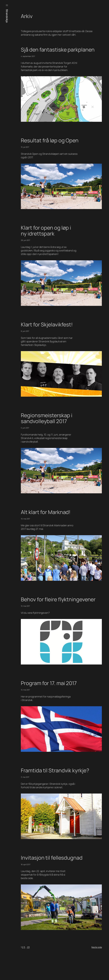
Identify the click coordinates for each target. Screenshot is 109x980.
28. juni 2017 (25, 240)
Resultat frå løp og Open (50, 141)
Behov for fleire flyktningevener (58, 599)
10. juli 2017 (25, 147)
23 (28, 947)
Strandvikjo (7, 16)
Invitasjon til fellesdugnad (52, 858)
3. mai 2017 (25, 777)
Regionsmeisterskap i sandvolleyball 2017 (47, 418)
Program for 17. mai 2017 (49, 683)
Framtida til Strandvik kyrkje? (55, 771)
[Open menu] (7, 5)
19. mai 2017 (25, 519)
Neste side (97, 947)
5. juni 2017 (25, 428)
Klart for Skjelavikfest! (47, 325)
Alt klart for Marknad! (46, 512)
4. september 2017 (28, 56)
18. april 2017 (26, 864)
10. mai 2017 (25, 606)
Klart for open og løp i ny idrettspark (46, 231)
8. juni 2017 (25, 331)
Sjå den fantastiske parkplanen (58, 50)
